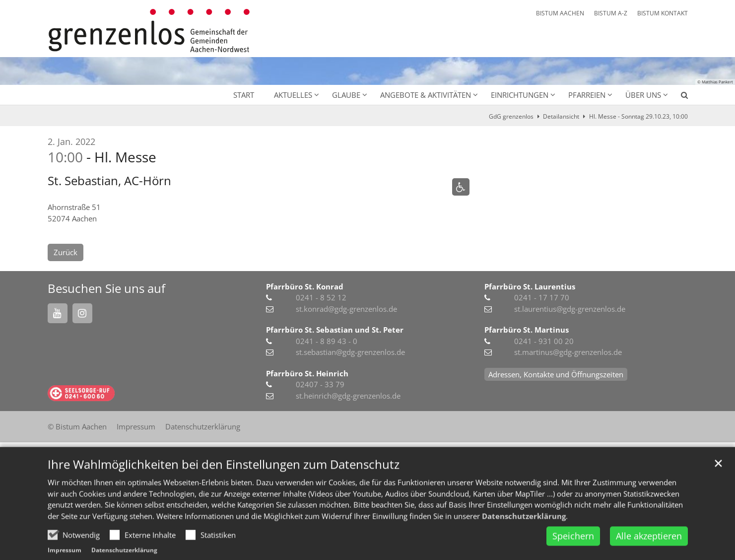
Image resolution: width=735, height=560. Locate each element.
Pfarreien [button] (587, 95)
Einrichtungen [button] (520, 95)
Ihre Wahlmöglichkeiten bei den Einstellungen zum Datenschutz (224, 483)
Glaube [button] (346, 95)
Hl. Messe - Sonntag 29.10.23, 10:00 (638, 116)
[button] (678, 97)
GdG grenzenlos (511, 116)
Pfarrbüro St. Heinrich (307, 373)
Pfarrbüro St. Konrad (305, 286)
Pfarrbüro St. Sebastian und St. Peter (335, 330)
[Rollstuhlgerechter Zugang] (461, 187)
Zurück (66, 252)
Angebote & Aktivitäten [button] (426, 95)
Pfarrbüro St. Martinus (527, 330)
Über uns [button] (643, 95)
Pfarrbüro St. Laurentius (530, 286)
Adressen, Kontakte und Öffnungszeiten (556, 374)
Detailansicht (561, 116)
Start (244, 95)
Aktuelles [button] (293, 95)
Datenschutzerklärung (524, 534)
